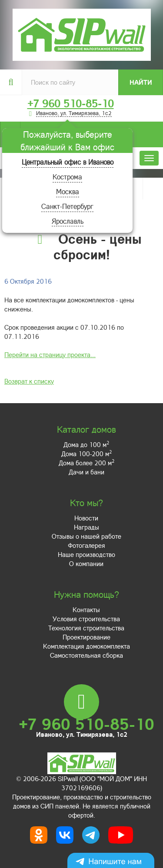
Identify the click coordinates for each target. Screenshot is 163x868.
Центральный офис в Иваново (68, 162)
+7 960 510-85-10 (71, 103)
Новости (86, 518)
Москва (68, 191)
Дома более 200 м (86, 463)
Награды (86, 527)
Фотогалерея (86, 545)
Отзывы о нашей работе (86, 536)
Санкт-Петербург (67, 206)
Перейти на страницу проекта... (50, 354)
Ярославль (68, 221)
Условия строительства (86, 619)
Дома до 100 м (86, 444)
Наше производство (86, 554)
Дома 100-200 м (86, 454)
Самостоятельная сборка (86, 655)
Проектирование (86, 637)
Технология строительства (86, 628)
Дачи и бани (86, 472)
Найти (141, 82)
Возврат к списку (29, 381)
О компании (86, 563)
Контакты (86, 610)
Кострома (67, 177)
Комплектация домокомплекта (86, 646)
